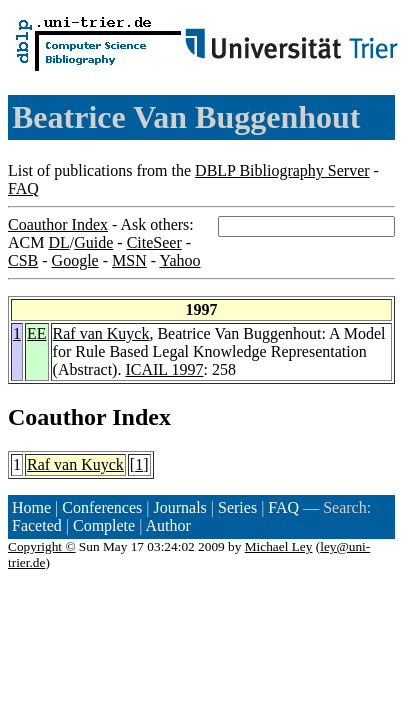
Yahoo (179, 260)
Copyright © (42, 546)
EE (37, 333)
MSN (129, 260)
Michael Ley (279, 546)
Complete (104, 525)
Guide (93, 242)
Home (31, 507)
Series (237, 507)
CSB (23, 260)
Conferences (102, 507)
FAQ (23, 188)
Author (168, 525)
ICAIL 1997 (164, 369)
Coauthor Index (58, 224)
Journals (179, 507)
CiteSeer (154, 242)
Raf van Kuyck (101, 333)
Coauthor (57, 417)
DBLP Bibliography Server (282, 170)
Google (75, 260)
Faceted (37, 525)
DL (58, 242)
